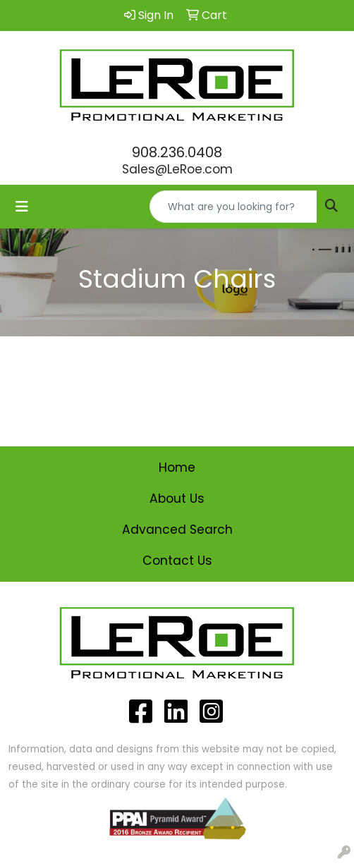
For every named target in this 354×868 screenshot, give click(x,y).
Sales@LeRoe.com (177, 169)
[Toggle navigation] (22, 207)
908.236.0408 (177, 152)
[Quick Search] (233, 207)
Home (177, 467)
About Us (177, 499)
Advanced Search (177, 530)
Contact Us (177, 561)
